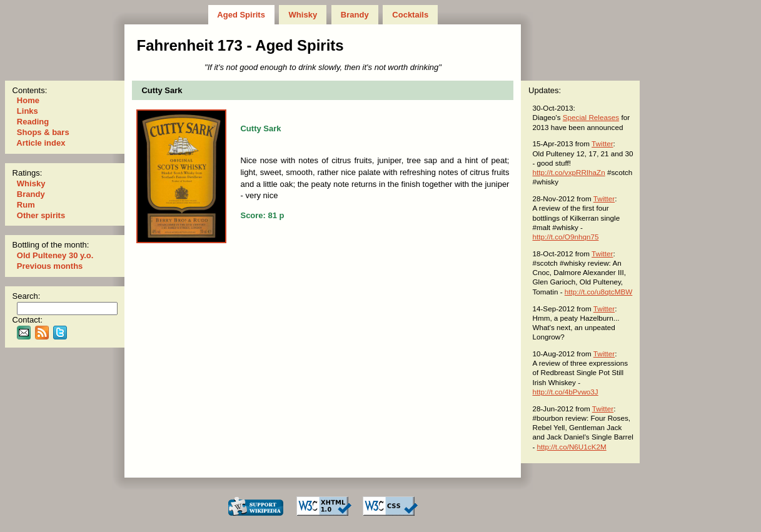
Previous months (50, 266)
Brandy (355, 15)
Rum (26, 205)
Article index (41, 143)
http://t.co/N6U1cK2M (572, 447)
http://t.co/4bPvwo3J (565, 392)
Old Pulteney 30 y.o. (55, 255)
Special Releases (591, 117)
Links (27, 111)
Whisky (303, 15)
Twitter (602, 143)
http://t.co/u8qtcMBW (598, 292)
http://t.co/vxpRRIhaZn (568, 172)
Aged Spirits (241, 15)
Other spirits (41, 215)
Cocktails (411, 15)
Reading (33, 122)
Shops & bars (43, 132)
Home (28, 100)
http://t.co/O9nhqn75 (565, 237)
